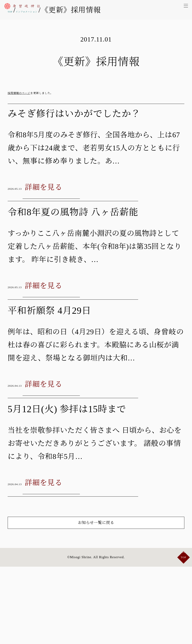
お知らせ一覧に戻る (96, 591)
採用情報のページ (19, 93)
